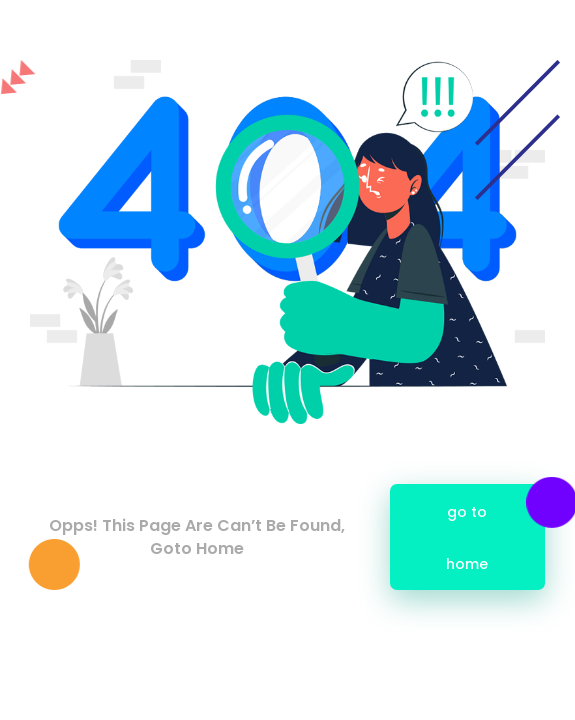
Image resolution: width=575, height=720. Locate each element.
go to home (468, 538)
